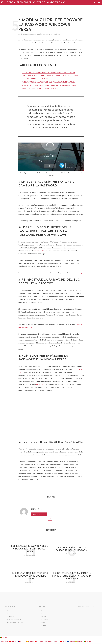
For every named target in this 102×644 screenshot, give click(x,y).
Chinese (39, 641)
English (5, 641)
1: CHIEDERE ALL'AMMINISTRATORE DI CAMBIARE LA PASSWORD (49, 72)
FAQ (42, 611)
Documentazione (46, 614)
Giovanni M (24, 34)
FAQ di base (44, 620)
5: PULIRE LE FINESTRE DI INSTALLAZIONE (40, 89)
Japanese (48, 641)
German (14, 641)
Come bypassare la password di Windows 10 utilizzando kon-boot (30, 549)
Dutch (56, 641)
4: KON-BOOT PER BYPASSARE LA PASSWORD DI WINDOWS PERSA (49, 85)
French (22, 641)
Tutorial (43, 617)
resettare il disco (41, 251)
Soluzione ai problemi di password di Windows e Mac (33, 2)
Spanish (30, 641)
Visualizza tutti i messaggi (39, 515)
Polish (63, 641)
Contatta (43, 626)
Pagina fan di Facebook (14, 620)
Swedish (80, 641)
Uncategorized (36, 34)
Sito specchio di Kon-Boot (15, 623)
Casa (8, 611)
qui (82, 273)
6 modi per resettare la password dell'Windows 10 (72, 549)
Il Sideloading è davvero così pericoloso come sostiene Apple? (30, 576)
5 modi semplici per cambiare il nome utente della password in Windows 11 (72, 576)
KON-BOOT (41, 384)
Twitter (43, 623)
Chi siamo (10, 614)
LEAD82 (78, 607)
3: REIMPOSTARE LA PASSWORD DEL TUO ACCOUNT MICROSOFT (49, 82)
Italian (3, 637)
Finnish (71, 641)
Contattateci (11, 617)
